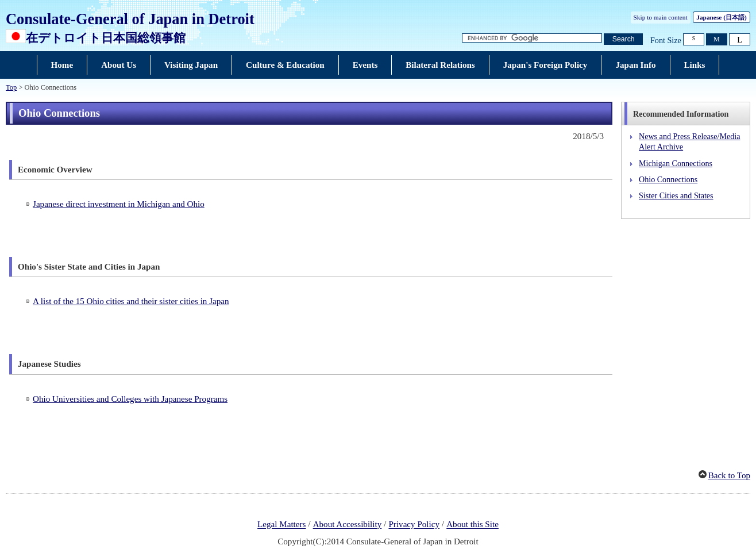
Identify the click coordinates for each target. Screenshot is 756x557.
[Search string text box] (532, 38)
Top (11, 87)
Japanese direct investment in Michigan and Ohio (119, 204)
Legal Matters (281, 525)
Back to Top (729, 475)
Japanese (721, 17)
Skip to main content (661, 17)
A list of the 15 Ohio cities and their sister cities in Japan (131, 301)
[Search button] (623, 39)
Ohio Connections (668, 179)
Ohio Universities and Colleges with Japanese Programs (130, 399)
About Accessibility (348, 525)
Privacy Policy (414, 525)
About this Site (473, 525)
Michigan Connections (676, 163)
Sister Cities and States (676, 195)
